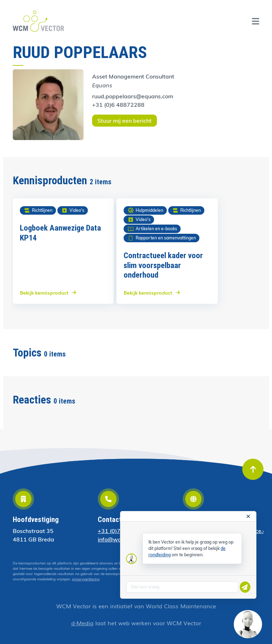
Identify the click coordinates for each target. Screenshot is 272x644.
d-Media (82, 623)
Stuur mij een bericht (124, 121)
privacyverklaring (86, 579)
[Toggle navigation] (256, 21)
